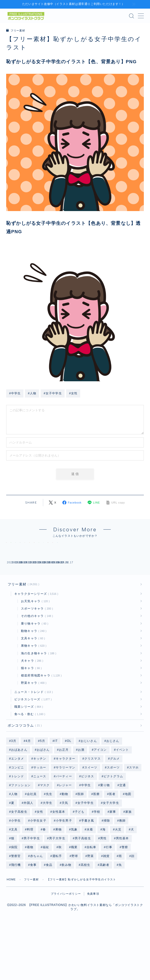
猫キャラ (30, 711)
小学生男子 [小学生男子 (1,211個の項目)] (64, 864)
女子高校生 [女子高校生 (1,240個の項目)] (19, 855)
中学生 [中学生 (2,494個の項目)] (86, 829)
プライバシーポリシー (66, 937)
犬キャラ (31, 704)
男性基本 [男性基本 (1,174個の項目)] (122, 882)
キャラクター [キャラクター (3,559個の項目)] (66, 802)
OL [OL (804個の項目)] (69, 784)
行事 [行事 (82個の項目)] (109, 891)
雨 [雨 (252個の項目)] (120, 900)
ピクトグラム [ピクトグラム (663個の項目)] (113, 820)
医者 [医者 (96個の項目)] (112, 838)
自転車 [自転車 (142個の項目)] (92, 891)
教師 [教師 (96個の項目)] (122, 864)
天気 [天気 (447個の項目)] (65, 846)
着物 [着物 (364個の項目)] (30, 891)
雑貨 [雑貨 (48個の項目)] (106, 900)
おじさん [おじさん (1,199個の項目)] (113, 784)
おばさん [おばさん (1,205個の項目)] (43, 793)
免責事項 (93, 937)
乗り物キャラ (34, 667)
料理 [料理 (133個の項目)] (30, 873)
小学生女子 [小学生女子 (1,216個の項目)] (38, 864)
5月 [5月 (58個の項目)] (43, 784)
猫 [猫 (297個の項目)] (13, 882)
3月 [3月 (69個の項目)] (14, 784)
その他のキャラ (36, 659)
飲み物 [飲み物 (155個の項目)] (67, 908)
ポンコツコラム (24, 769)
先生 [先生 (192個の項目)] (49, 838)
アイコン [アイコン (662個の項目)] (100, 793)
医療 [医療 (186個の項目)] (96, 838)
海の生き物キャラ (38, 696)
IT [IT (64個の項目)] (56, 784)
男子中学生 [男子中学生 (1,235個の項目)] (32, 882)
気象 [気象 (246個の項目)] (74, 873)
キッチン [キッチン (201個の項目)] (40, 802)
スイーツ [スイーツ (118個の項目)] (91, 811)
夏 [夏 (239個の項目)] (13, 846)
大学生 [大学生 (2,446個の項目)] (48, 846)
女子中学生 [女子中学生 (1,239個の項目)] (86, 846)
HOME (11, 923)
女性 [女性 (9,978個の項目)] (40, 855)
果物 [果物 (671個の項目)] (58, 873)
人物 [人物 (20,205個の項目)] (14, 838)
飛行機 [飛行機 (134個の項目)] (16, 908)
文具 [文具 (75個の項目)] (14, 873)
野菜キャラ (33, 726)
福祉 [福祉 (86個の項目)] (46, 891)
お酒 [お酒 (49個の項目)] (81, 793)
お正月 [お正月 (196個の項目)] (64, 793)
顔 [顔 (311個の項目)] (133, 900)
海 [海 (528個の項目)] (104, 873)
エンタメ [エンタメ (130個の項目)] (18, 802)
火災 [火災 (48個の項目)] (118, 873)
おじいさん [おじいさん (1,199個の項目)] (89, 784)
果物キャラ (33, 689)
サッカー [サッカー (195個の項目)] (40, 811)
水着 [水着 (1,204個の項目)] (90, 873)
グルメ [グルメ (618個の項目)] (115, 802)
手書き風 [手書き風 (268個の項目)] (88, 864)
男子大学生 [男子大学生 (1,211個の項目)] (57, 882)
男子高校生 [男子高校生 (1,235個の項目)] (83, 882)
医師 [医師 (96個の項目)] (81, 838)
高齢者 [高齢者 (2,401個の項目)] (105, 908)
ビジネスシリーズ (32, 742)
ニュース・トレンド (33, 735)
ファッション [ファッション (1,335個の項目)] (21, 829)
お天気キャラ (34, 644)
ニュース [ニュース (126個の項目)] (40, 820)
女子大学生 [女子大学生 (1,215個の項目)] (111, 846)
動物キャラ (33, 674)
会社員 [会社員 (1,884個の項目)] (32, 838)
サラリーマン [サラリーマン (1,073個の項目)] (66, 811)
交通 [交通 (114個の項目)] (122, 829)
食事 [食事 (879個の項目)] (33, 908)
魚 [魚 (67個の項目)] (120, 908)
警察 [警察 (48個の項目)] (125, 891)
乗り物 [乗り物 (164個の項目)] (105, 829)
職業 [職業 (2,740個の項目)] (74, 891)
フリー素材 (16, 31)
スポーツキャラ (36, 652)
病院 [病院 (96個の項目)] (14, 891)
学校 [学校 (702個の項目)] (97, 855)
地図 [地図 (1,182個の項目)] (128, 838)
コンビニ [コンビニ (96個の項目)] (18, 811)
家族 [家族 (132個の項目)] (129, 855)
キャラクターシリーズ (35, 637)
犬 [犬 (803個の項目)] (132, 873)
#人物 (32, 393)
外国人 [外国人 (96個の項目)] (29, 846)
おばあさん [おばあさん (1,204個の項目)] (19, 793)
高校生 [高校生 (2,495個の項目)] (86, 908)
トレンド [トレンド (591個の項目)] (18, 820)
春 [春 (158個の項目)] (44, 873)
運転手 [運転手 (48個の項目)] (57, 900)
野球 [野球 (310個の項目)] (75, 900)
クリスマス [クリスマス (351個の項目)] (93, 802)
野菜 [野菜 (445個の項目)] (90, 900)
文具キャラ (32, 681)
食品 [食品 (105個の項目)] (49, 908)
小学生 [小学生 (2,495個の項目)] (16, 864)
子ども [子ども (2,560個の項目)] (80, 855)
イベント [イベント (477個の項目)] (122, 793)
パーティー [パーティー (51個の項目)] (64, 820)
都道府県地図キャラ (40, 719)
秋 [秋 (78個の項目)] (60, 891)
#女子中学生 (53, 393)
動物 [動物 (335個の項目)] (65, 838)
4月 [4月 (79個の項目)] (28, 784)
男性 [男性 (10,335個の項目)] (103, 882)
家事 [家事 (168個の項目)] (113, 855)
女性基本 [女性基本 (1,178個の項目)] (59, 855)
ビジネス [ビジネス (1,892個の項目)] (88, 820)
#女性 (73, 393)
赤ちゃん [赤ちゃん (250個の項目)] (37, 900)
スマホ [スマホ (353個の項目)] (134, 811)
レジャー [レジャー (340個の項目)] (66, 829)
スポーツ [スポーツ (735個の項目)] (113, 811)
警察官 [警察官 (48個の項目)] (16, 900)
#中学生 (15, 393)
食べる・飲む (29, 757)
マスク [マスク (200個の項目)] (45, 829)
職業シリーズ (28, 750)
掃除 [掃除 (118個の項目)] (107, 864)
